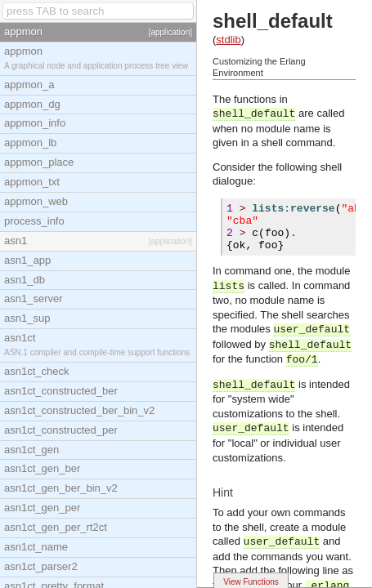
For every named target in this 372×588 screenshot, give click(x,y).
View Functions (251, 582)
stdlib (228, 40)
